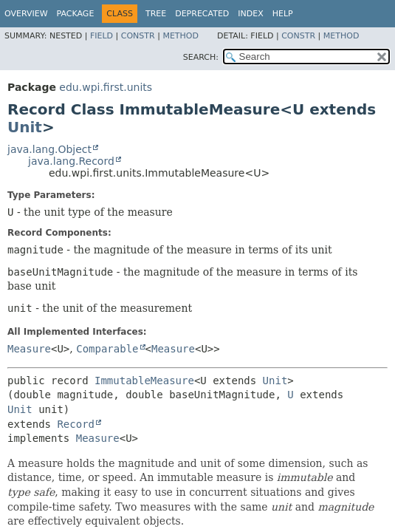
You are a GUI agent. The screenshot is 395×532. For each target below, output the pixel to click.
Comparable (107, 349)
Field (102, 36)
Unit (25, 127)
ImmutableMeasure (144, 381)
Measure (29, 349)
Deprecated (202, 14)
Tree (156, 14)
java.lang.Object (49, 149)
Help (283, 14)
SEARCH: (201, 57)
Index (250, 14)
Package (76, 14)
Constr (138, 36)
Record (76, 424)
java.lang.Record (71, 161)
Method (181, 36)
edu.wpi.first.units (106, 87)
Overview (26, 14)
